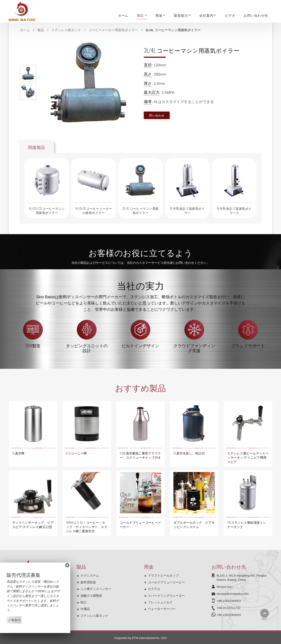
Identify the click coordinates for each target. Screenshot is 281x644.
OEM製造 (33, 345)
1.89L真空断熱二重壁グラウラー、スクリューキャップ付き (140, 455)
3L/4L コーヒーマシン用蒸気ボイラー (140, 210)
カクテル (154, 589)
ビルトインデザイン (140, 345)
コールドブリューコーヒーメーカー (140, 524)
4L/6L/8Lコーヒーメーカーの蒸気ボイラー (94, 210)
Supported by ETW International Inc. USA (140, 638)
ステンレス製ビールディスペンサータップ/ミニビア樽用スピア (248, 457)
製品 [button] (140, 15)
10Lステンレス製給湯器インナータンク (247, 524)
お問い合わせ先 (256, 15)
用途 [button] (159, 15)
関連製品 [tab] (37, 147)
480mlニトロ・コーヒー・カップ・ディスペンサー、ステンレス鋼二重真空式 (87, 526)
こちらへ (14, 620)
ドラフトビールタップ (163, 575)
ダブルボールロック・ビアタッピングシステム (194, 524)
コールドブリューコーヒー (166, 582)
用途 (149, 566)
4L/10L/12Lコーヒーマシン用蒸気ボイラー (47, 210)
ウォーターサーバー (162, 609)
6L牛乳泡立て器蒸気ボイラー (187, 210)
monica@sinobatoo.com (233, 594)
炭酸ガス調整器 (91, 596)
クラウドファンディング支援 (194, 348)
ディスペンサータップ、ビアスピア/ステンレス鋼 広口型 (33, 524)
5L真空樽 (18, 453)
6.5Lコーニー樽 (77, 453)
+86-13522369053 (229, 601)
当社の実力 (141, 285)
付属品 (85, 609)
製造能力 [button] (181, 15)
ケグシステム (90, 575)
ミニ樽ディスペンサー (96, 589)
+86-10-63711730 (229, 608)
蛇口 (84, 602)
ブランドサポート (248, 345)
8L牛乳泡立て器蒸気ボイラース (234, 210)
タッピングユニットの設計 (87, 348)
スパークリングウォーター (166, 596)
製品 (41, 30)
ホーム (123, 15)
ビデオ (230, 15)
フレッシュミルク (160, 602)
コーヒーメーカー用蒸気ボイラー (113, 30)
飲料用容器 (88, 582)
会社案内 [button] (206, 15)
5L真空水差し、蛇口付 (189, 453)
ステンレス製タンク (66, 30)
